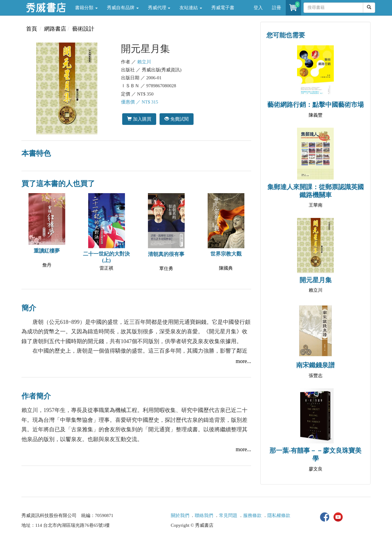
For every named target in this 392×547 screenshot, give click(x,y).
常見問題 (228, 515)
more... (243, 361)
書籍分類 (86, 8)
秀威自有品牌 (123, 8)
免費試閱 (177, 119)
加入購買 (139, 119)
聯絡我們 (204, 515)
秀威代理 (159, 8)
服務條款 (252, 515)
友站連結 (191, 8)
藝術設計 (83, 29)
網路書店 (55, 29)
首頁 (32, 29)
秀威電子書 (223, 8)
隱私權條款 (279, 515)
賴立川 (144, 62)
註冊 (277, 8)
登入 (258, 8)
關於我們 (180, 515)
